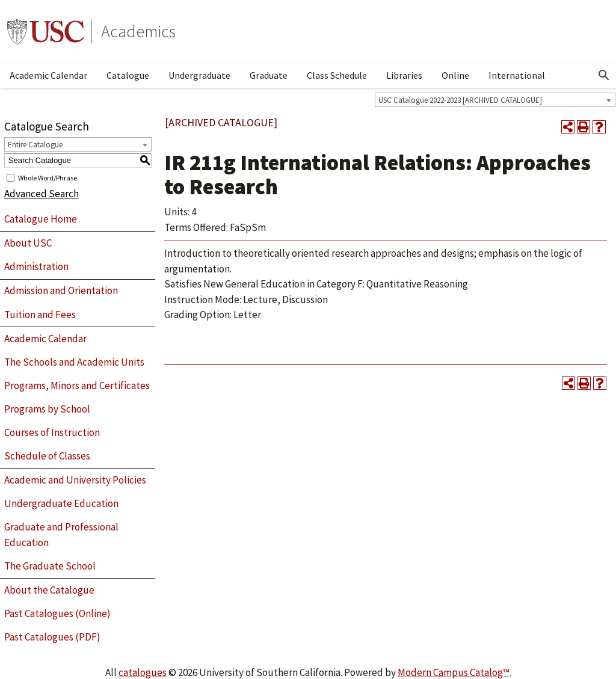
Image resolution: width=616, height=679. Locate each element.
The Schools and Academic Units (74, 362)
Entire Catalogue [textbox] (35, 145)
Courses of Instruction (52, 432)
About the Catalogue (49, 590)
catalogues (143, 672)
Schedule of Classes (47, 456)
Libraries (404, 75)
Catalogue (128, 75)
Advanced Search (42, 194)
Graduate (269, 75)
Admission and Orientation (61, 290)
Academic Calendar (48, 75)
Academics (138, 31)
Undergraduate (199, 75)
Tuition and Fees (40, 315)
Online (455, 75)
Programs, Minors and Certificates (77, 386)
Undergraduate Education (61, 503)
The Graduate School (50, 566)
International (517, 75)
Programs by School (47, 409)
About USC (28, 243)
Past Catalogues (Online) (57, 613)
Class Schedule (337, 75)
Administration (36, 266)
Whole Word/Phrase (48, 177)
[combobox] (495, 100)
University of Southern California (46, 31)
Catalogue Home (41, 219)
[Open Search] (604, 75)
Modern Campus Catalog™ (454, 672)
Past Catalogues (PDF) (52, 637)
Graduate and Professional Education (61, 535)
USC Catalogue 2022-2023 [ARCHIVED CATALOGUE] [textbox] (460, 100)
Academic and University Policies (75, 480)
